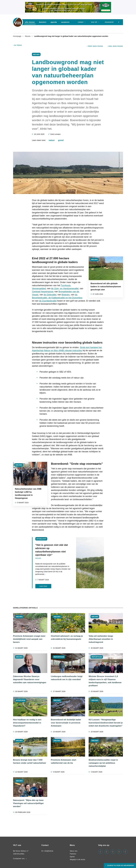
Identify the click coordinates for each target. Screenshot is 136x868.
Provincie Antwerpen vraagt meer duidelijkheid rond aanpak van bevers (29, 639)
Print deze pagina (95, 46)
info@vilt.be (49, 851)
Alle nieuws (30, 22)
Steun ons (74, 851)
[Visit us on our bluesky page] (125, 852)
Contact (81, 22)
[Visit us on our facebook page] (100, 852)
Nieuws (28, 36)
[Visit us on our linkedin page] (107, 852)
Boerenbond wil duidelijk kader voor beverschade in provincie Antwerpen (66, 723)
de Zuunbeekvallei (48, 301)
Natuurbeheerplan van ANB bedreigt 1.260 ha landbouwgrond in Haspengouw (28, 494)
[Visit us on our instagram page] (113, 852)
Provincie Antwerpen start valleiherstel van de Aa (63, 761)
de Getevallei (50, 295)
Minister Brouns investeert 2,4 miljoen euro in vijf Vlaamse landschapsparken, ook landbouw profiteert (105, 681)
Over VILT (94, 22)
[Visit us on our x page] (119, 852)
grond (61, 140)
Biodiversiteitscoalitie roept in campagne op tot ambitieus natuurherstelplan (103, 763)
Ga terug (18, 45)
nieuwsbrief (109, 22)
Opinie (72, 857)
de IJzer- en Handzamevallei (65, 289)
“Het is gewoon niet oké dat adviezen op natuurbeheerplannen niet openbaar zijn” (52, 550)
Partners (73, 854)
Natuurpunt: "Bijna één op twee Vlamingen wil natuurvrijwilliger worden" (28, 803)
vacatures (65, 22)
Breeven (66, 295)
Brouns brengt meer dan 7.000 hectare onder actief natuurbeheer (30, 761)
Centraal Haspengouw (43, 292)
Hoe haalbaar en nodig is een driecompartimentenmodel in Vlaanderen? (27, 723)
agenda (54, 22)
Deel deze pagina (115, 46)
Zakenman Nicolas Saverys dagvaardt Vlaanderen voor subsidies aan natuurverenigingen (30, 679)
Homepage (17, 36)
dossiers (43, 22)
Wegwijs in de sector (78, 859)
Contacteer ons (20, 859)
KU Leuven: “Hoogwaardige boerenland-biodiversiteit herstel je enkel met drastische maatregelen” (106, 723)
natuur (52, 140)
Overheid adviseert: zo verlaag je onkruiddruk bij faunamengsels (67, 638)
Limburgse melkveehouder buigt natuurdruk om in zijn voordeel (67, 678)
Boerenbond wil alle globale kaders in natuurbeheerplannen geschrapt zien (106, 287)
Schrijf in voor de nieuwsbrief (120, 866)
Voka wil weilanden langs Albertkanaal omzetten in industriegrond (101, 639)
